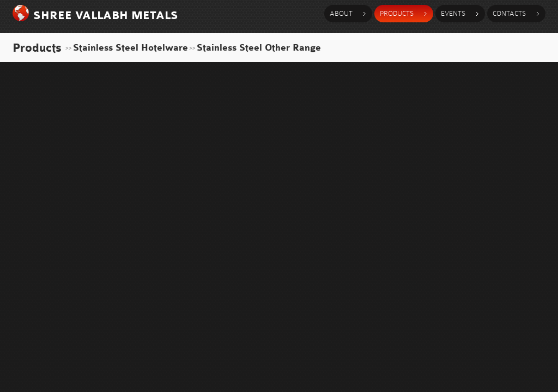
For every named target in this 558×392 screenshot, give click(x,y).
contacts (509, 13)
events (453, 13)
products (397, 13)
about (341, 13)
